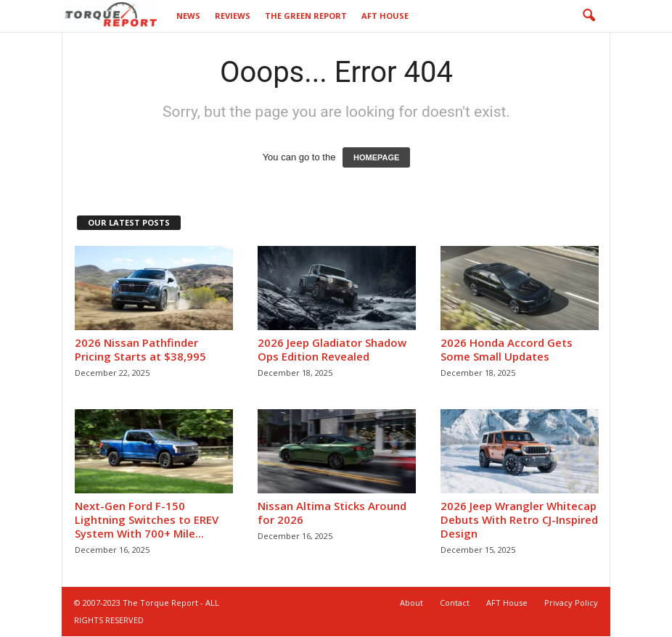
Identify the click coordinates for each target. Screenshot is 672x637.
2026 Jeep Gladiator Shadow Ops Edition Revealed (332, 349)
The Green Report (306, 16)
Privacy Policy (571, 603)
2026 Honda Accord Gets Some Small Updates (507, 349)
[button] (589, 16)
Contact (455, 603)
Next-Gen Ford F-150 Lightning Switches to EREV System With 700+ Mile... (147, 519)
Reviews (233, 16)
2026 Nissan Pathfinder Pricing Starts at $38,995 (140, 349)
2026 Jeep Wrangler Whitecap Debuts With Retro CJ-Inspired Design (519, 519)
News (188, 16)
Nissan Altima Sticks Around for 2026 (332, 513)
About (411, 603)
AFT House (385, 16)
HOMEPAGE (376, 157)
